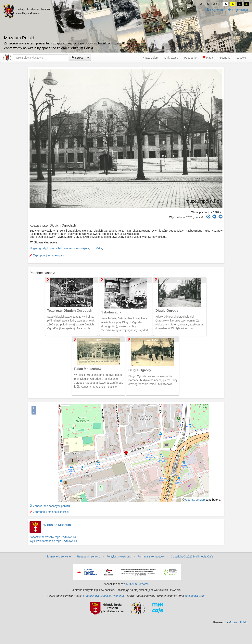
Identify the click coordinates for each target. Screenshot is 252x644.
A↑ (215, 4)
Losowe (241, 58)
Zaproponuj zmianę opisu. (47, 255)
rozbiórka (96, 248)
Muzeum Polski (238, 622)
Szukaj (77, 58)
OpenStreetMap (195, 500)
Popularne (190, 58)
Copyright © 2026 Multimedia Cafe (192, 556)
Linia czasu (171, 58)
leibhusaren (65, 248)
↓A (201, 4)
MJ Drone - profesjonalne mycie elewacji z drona (218, 632)
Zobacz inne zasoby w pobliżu (50, 506)
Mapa (208, 58)
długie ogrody (38, 248)
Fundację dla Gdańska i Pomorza (103, 596)
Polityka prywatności (119, 556)
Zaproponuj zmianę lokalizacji (49, 512)
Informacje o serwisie (58, 556)
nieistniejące (82, 248)
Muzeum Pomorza (137, 584)
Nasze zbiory (151, 58)
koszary (52, 248)
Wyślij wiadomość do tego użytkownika (53, 541)
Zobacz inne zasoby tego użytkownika (53, 537)
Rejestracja (238, 10)
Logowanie (216, 10)
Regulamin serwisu (89, 556)
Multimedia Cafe (195, 596)
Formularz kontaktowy (151, 556)
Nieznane (225, 58)
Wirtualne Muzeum (57, 525)
